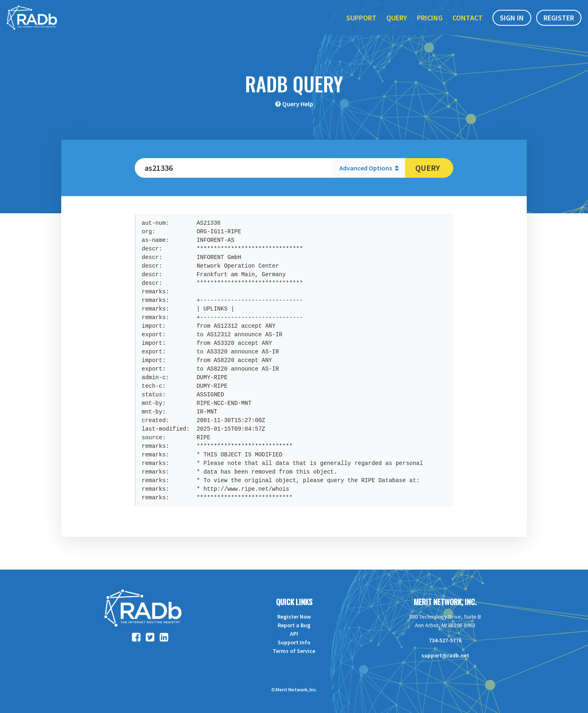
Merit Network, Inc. (445, 602)
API (294, 634)
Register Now (294, 617)
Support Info (294, 642)
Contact (468, 24)
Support (361, 24)
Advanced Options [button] (369, 168)
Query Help (298, 104)
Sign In (512, 24)
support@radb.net (445, 655)
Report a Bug (294, 625)
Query (397, 24)
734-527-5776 (445, 640)
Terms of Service (294, 651)
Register (559, 24)
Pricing (430, 24)
